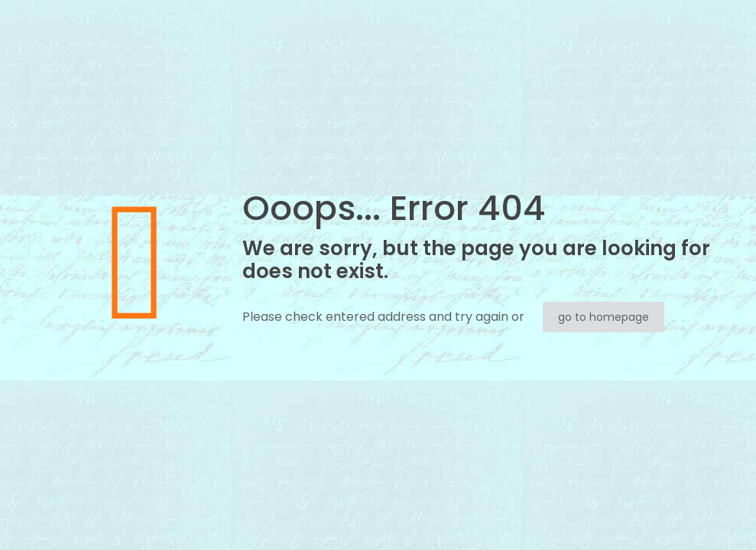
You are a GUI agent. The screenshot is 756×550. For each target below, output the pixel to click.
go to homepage (604, 317)
